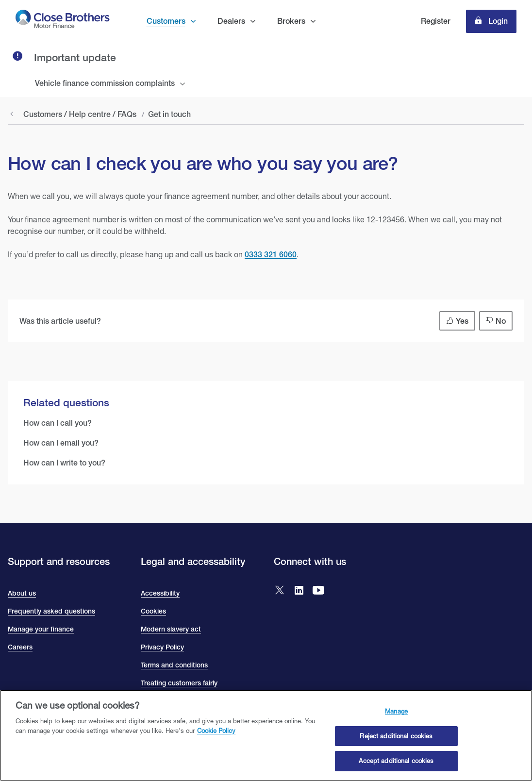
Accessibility (160, 593)
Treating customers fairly (179, 683)
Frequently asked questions (51, 611)
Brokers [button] (291, 21)
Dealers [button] (231, 21)
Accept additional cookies (396, 761)
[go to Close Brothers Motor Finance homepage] (63, 21)
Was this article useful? (60, 321)
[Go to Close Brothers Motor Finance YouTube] (318, 591)
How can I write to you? (64, 463)
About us (22, 593)
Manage (396, 712)
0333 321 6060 (271, 255)
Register (436, 21)
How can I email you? (61, 443)
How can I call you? (58, 423)
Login (497, 21)
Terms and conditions (174, 665)
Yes (462, 321)
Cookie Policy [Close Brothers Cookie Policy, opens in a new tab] (216, 731)
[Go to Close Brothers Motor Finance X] (280, 591)
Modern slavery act (171, 629)
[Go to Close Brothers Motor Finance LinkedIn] (299, 591)
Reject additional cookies (396, 736)
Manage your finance (41, 629)
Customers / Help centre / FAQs (80, 114)
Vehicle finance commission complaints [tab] (105, 83)
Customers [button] (166, 21)
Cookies (153, 611)
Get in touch (169, 114)
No (501, 321)
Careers (20, 647)
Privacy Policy (162, 647)
